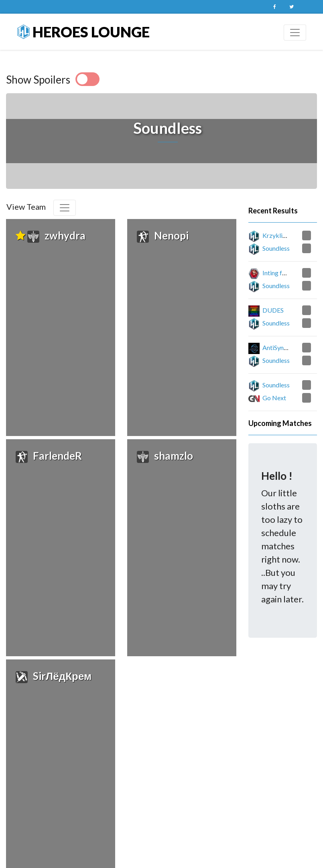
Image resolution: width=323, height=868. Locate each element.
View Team (26, 207)
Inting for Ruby (283, 273)
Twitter (292, 7)
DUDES (273, 310)
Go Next (274, 398)
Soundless (276, 248)
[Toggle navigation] (295, 33)
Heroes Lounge (83, 32)
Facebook (275, 7)
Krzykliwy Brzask (287, 235)
